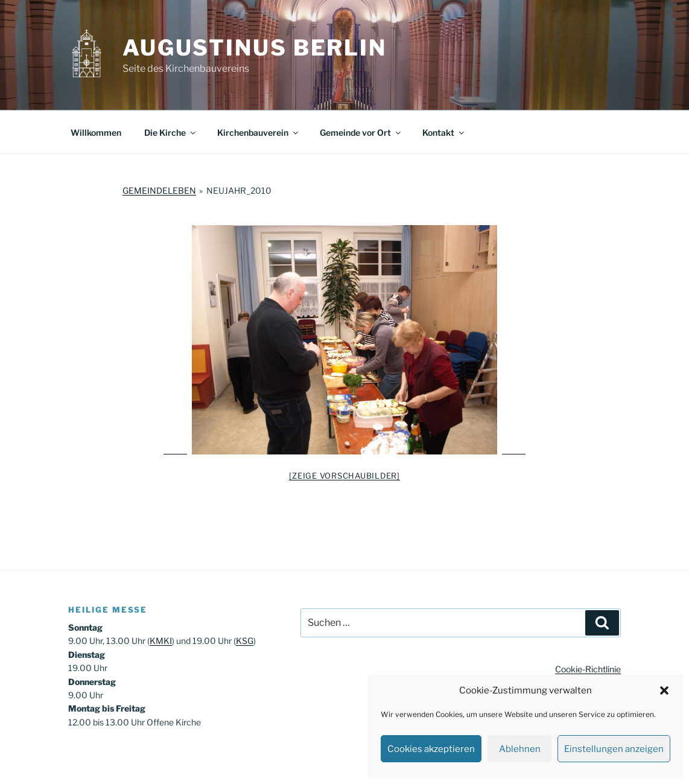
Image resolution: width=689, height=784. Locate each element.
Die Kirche (171, 132)
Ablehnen (520, 749)
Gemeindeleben (159, 190)
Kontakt (444, 132)
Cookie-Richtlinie (588, 669)
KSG (245, 641)
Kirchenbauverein (259, 132)
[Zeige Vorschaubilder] (344, 476)
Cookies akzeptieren (431, 749)
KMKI (161, 641)
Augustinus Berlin (255, 48)
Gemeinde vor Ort (361, 132)
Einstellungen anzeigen (614, 749)
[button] (664, 690)
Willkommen (96, 132)
